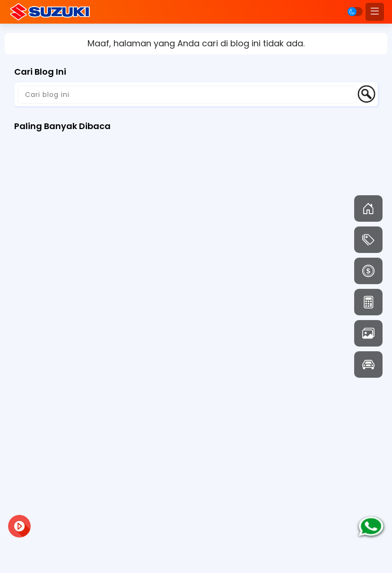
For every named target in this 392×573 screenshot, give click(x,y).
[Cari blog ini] (187, 95)
